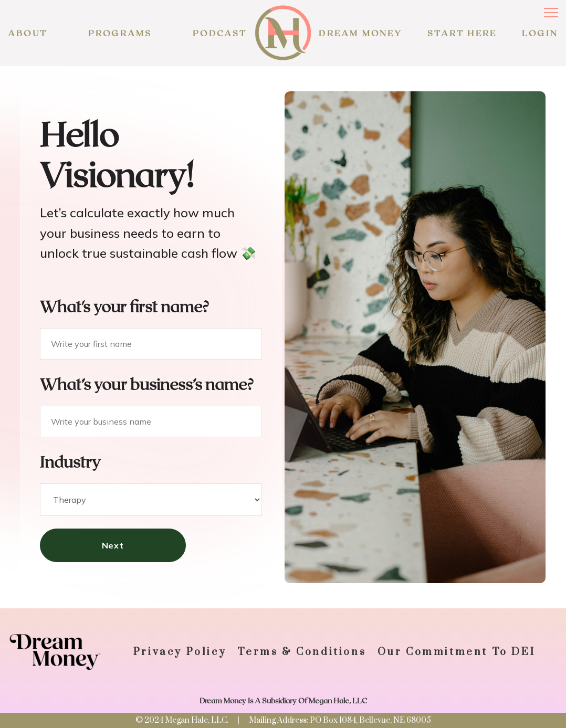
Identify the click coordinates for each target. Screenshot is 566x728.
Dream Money (360, 33)
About (28, 33)
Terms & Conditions (302, 652)
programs (120, 33)
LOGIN (540, 33)
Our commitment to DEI (457, 652)
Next (113, 545)
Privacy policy (180, 652)
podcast (220, 33)
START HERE (462, 33)
